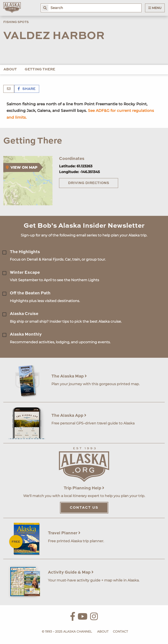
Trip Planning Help (84, 488)
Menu (155, 8)
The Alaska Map (69, 376)
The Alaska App (69, 416)
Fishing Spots (16, 22)
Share (27, 89)
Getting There (40, 70)
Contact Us (84, 508)
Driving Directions (89, 183)
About (10, 70)
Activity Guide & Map (71, 572)
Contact (120, 631)
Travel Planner (64, 533)
